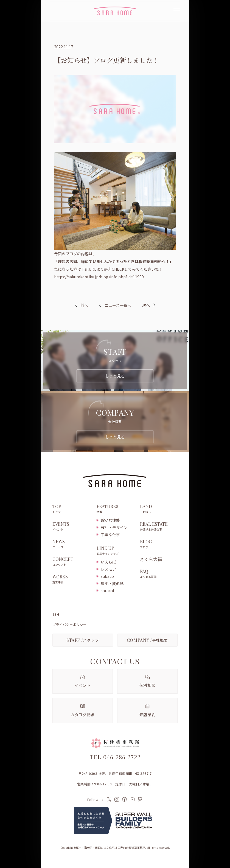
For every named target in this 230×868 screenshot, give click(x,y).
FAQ (159, 574)
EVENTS (72, 527)
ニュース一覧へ (115, 305)
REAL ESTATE (159, 527)
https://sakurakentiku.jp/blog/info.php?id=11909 (99, 277)
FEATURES (115, 509)
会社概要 (147, 640)
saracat (108, 590)
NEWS (72, 544)
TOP (72, 509)
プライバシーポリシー (70, 625)
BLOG (159, 544)
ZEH (56, 614)
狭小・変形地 (112, 583)
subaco (107, 576)
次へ (146, 305)
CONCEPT (72, 562)
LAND (159, 509)
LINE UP (115, 551)
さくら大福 (151, 559)
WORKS (72, 579)
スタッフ (83, 640)
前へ (84, 305)
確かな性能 (110, 520)
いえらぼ (108, 562)
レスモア (108, 569)
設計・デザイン (114, 527)
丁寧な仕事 (110, 534)
